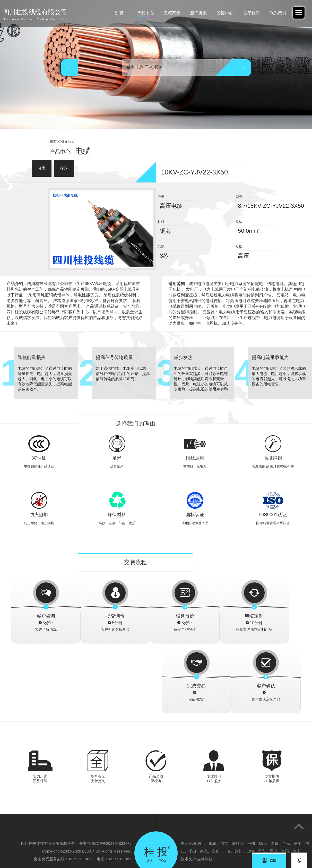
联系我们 (277, 13)
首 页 (113, 13)
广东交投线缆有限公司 (80, 844)
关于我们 (250, 13)
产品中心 (140, 13)
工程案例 (168, 13)
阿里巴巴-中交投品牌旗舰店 (38, 844)
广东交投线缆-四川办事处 (196, 844)
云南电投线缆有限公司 (19, 852)
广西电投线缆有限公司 (119, 844)
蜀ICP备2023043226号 (112, 774)
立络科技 (205, 789)
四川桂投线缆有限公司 (275, 844)
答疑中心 (222, 13)
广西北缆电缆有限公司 (237, 844)
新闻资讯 (195, 13)
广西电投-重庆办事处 (156, 844)
